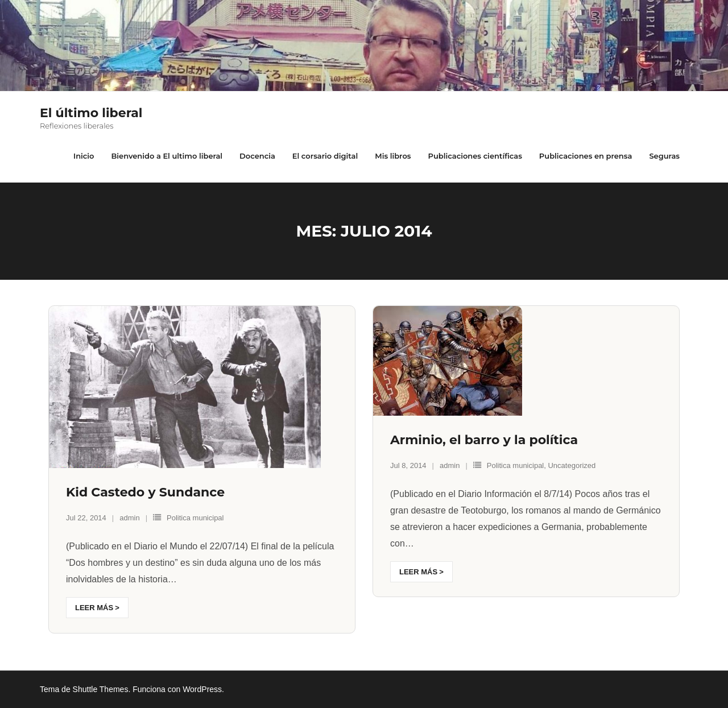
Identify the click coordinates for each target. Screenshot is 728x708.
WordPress (202, 689)
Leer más (94, 608)
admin (129, 518)
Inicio (84, 156)
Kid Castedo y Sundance (145, 492)
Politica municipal (195, 518)
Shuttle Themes (101, 689)
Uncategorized (572, 465)
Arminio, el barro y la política (484, 440)
